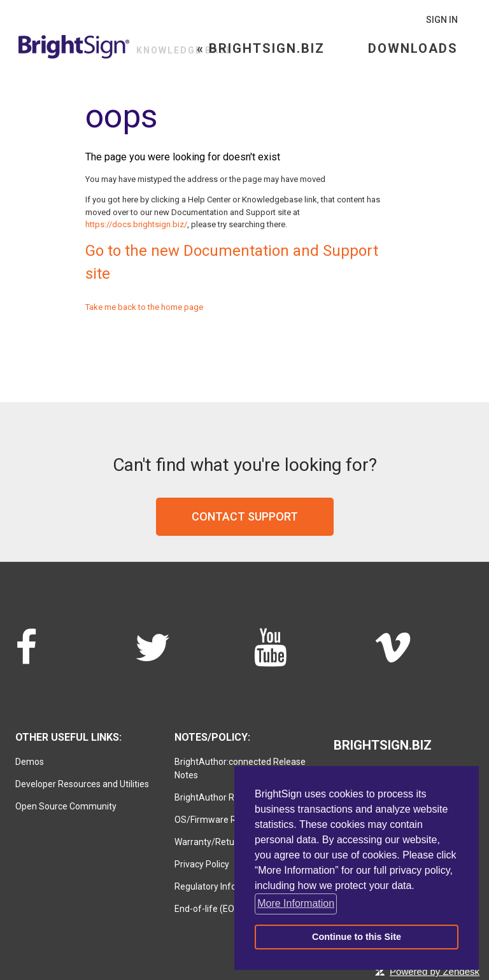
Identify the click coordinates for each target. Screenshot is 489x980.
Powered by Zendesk (435, 971)
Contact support (245, 516)
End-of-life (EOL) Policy (221, 909)
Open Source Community (66, 806)
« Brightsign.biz (261, 48)
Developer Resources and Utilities (82, 784)
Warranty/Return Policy (221, 842)
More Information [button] (296, 903)
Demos (30, 762)
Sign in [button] (442, 20)
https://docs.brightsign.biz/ (136, 224)
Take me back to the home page (144, 307)
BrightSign (74, 47)
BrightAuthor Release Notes (230, 797)
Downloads (413, 48)
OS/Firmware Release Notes (231, 820)
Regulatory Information (221, 886)
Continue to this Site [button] (357, 937)
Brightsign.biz (383, 745)
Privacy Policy (202, 864)
